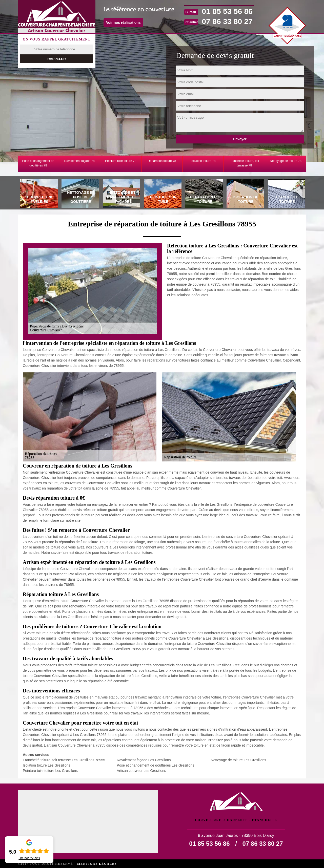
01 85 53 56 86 (227, 11)
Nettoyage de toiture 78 (286, 161)
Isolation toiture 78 (203, 161)
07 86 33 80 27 (227, 21)
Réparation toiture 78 (162, 161)
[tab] (38, 194)
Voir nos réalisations (123, 23)
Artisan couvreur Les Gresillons (141, 771)
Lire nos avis (29, 858)
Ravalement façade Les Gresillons (144, 760)
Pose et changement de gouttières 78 (38, 163)
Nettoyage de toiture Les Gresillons (239, 760)
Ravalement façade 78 (79, 161)
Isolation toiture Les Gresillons (47, 765)
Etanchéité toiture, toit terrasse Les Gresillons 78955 (64, 760)
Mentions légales (97, 864)
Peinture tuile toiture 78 (121, 161)
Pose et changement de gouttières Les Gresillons (155, 765)
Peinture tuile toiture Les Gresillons (50, 771)
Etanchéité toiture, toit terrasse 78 (244, 163)
